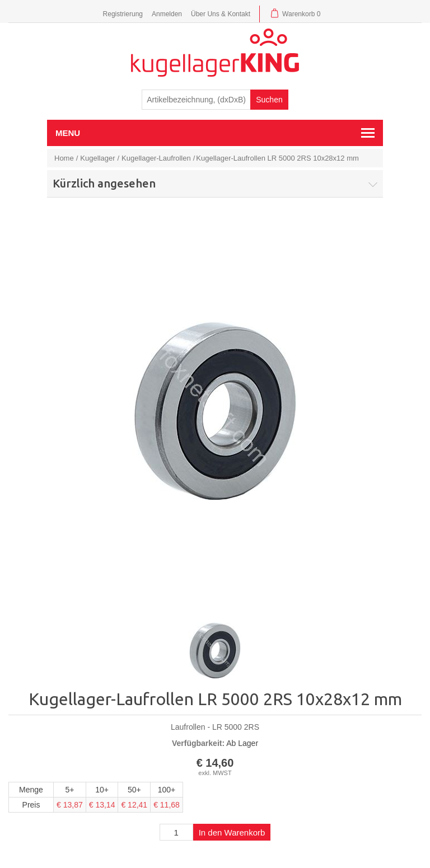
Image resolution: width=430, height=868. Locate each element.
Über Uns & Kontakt (221, 14)
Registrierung (123, 14)
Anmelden (167, 14)
